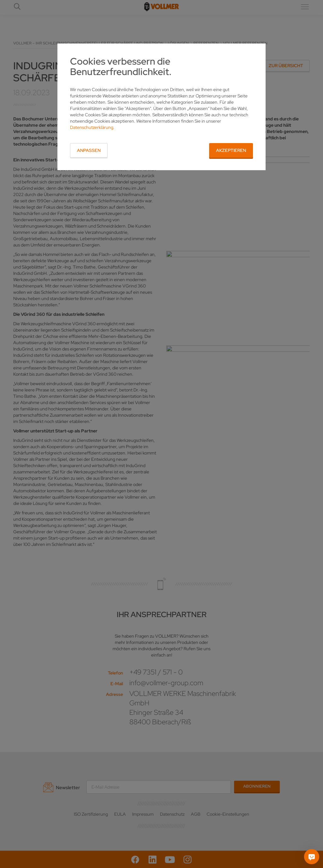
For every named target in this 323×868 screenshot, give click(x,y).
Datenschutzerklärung (92, 127)
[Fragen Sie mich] (312, 857)
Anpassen (89, 150)
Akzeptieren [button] (231, 150)
